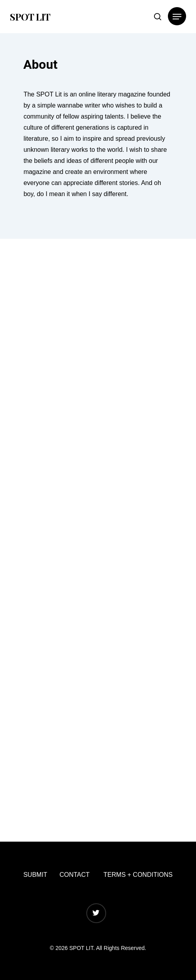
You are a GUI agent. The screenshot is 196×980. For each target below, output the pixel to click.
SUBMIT (35, 875)
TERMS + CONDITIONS (138, 875)
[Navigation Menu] (177, 17)
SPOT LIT (30, 17)
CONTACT (74, 875)
